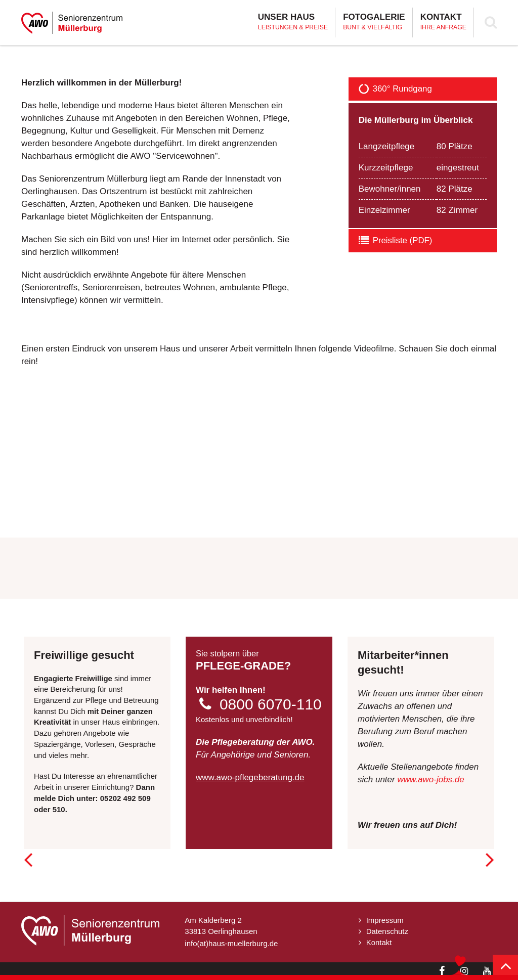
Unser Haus (293, 23)
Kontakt (443, 23)
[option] (259, 46)
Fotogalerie (374, 23)
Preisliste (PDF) (396, 241)
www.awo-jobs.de (430, 779)
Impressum (385, 920)
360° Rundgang (396, 89)
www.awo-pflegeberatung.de (250, 777)
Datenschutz (387, 931)
